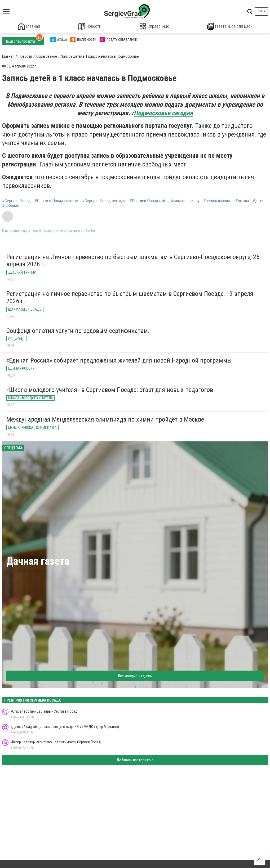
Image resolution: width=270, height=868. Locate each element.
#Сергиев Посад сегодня (104, 201)
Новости (90, 26)
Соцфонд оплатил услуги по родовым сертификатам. (78, 330)
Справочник (154, 26)
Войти (261, 11)
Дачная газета (38, 561)
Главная (29, 26)
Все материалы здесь (135, 675)
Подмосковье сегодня (163, 113)
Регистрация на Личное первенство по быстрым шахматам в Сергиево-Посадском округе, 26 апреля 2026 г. (133, 260)
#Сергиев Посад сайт (148, 201)
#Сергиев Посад (16, 201)
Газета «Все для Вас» (229, 26)
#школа (242, 201)
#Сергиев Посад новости (56, 201)
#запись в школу (185, 201)
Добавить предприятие (135, 760)
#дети (258, 201)
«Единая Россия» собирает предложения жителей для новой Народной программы (119, 360)
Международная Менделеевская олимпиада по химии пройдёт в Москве (105, 419)
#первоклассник (218, 201)
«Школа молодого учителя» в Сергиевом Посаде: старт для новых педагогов (110, 390)
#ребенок (10, 205)
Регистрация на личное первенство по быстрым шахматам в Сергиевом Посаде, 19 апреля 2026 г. (130, 297)
